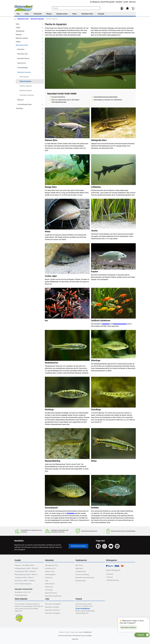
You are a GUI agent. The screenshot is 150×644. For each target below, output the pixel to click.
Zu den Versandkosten (83, 609)
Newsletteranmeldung (78, 546)
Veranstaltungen (23, 68)
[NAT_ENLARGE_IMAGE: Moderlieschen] (67, 346)
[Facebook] (98, 546)
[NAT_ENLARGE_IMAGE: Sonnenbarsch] (67, 491)
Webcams (20, 100)
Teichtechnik (38, 14)
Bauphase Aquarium (26, 91)
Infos (18, 14)
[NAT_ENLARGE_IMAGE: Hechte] (113, 214)
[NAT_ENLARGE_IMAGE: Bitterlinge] (113, 344)
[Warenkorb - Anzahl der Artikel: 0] (133, 8)
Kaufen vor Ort (50, 572)
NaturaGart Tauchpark (52, 607)
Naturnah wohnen (64, 14)
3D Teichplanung (95, 2)
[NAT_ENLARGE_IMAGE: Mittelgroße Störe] (113, 123)
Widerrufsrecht (50, 584)
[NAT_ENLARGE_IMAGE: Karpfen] (113, 256)
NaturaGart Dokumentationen (85, 578)
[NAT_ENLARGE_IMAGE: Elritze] (113, 444)
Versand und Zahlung (82, 575)
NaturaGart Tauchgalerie (53, 604)
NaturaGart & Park (90, 14)
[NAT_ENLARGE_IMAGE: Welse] (67, 214)
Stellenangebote (50, 575)
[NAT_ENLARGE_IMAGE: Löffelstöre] (113, 170)
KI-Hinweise (49, 590)
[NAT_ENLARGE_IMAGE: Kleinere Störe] (67, 123)
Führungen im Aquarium (27, 95)
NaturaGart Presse (51, 593)
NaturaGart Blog (81, 581)
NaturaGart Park (22, 54)
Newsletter (119, 2)
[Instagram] (105, 546)
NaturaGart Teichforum (52, 610)
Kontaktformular (81, 572)
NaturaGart (21, 49)
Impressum (49, 578)
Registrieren (79, 568)
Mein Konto (132, 2)
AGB (47, 581)
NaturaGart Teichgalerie (53, 613)
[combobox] (76, 8)
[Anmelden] (122, 8)
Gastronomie (21, 63)
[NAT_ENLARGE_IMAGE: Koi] (67, 303)
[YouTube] (111, 546)
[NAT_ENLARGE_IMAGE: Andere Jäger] (67, 259)
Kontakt (126, 2)
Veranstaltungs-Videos (25, 104)
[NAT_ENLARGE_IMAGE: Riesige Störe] (67, 170)
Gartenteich (106, 324)
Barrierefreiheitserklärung (53, 596)
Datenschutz (49, 587)
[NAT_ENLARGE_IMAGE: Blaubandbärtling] (67, 444)
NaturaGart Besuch (23, 59)
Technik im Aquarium (26, 86)
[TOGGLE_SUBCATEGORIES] (42, 24)
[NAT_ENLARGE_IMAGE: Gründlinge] (113, 392)
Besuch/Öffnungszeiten (108, 2)
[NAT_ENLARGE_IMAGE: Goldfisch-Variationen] (113, 303)
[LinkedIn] (117, 546)
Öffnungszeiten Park (52, 565)
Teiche (27, 14)
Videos (77, 14)
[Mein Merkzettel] (127, 8)
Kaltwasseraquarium (120, 324)
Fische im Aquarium (25, 82)
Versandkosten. (87, 632)
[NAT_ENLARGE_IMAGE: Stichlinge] (67, 392)
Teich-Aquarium (24, 77)
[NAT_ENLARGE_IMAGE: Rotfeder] (113, 491)
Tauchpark (104, 14)
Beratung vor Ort (50, 568)
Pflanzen (50, 14)
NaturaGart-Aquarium (37, 19)
